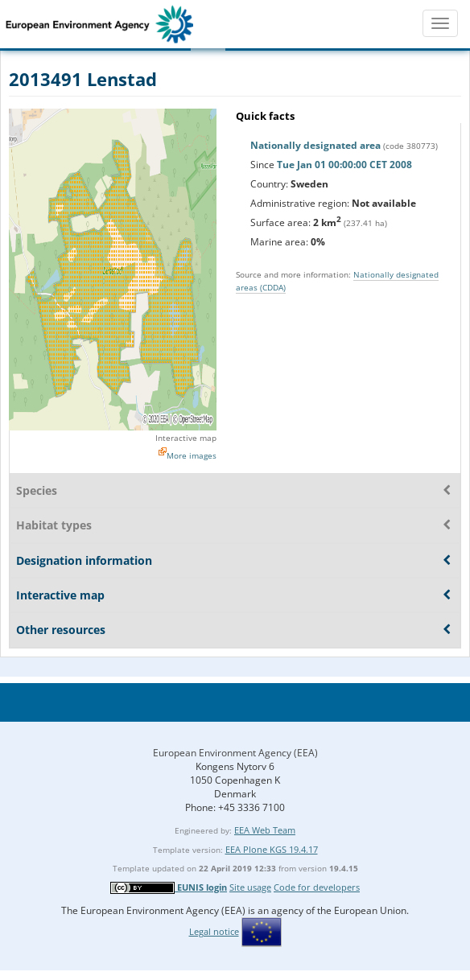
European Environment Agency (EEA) (235, 753)
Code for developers (317, 887)
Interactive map (186, 438)
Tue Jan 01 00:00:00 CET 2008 (344, 165)
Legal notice (214, 931)
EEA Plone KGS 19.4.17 (272, 849)
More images (192, 455)
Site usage (250, 887)
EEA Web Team (265, 830)
